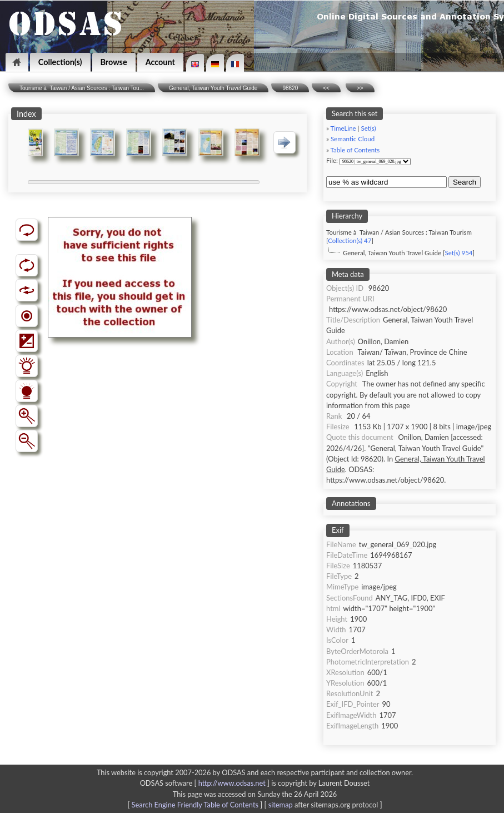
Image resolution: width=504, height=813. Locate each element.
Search (465, 182)
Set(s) (368, 128)
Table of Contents (355, 150)
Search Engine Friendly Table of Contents (195, 805)
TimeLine (343, 128)
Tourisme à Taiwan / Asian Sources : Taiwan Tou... (82, 88)
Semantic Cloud (353, 139)
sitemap (281, 805)
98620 (290, 88)
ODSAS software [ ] (206, 783)
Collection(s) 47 (350, 241)
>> (360, 88)
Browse (114, 62)
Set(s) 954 (458, 253)
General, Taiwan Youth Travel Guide (213, 88)
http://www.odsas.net (232, 783)
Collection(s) (60, 62)
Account (160, 62)
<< (326, 88)
